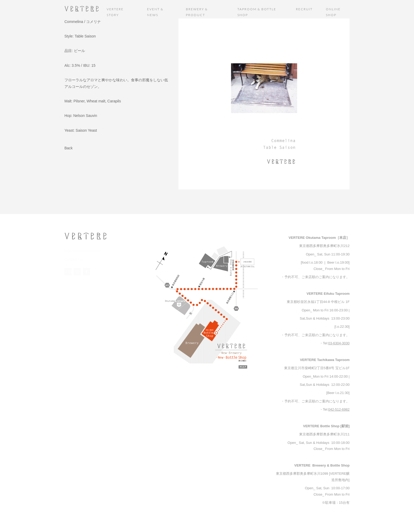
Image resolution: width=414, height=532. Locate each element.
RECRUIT (304, 9)
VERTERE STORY (115, 12)
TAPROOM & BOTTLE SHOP (257, 12)
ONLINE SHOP (333, 12)
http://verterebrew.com (81, 251)
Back (69, 148)
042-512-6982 (339, 409)
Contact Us (73, 259)
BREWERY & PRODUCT (197, 12)
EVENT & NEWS (155, 12)
